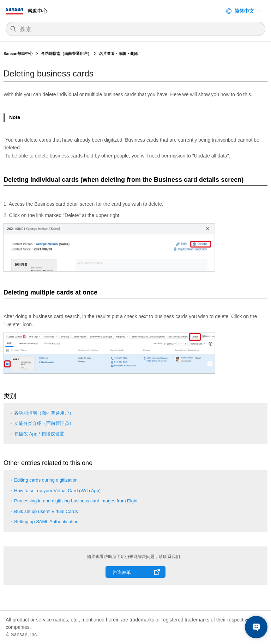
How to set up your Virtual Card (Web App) (57, 491)
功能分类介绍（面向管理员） (44, 423)
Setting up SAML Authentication (46, 522)
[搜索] (139, 29)
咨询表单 (122, 572)
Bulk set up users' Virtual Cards (46, 511)
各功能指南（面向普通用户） (66, 54)
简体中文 (244, 11)
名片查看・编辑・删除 (119, 54)
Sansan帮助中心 (18, 54)
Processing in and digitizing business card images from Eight (76, 501)
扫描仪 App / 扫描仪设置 (39, 434)
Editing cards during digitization (46, 480)
